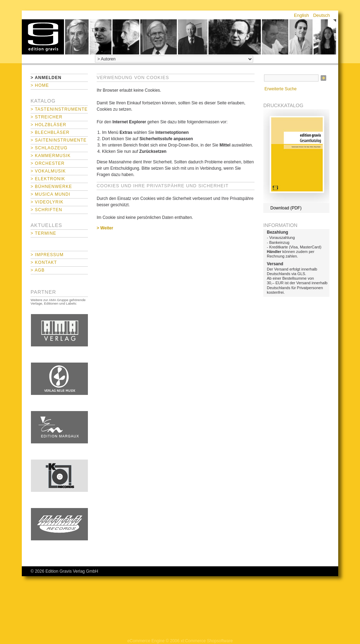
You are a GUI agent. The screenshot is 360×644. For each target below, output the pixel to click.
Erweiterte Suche (280, 89)
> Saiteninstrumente (59, 140)
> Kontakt (44, 262)
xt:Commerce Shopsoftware (207, 641)
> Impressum (47, 255)
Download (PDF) (286, 208)
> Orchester (48, 163)
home (43, 37)
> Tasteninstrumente (59, 109)
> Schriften (46, 210)
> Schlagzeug (49, 148)
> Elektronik (48, 179)
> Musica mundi (50, 194)
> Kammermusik (51, 156)
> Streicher (47, 117)
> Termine (43, 233)
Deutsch (322, 15)
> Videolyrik (47, 202)
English (301, 15)
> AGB (38, 270)
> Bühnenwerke (51, 187)
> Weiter (105, 228)
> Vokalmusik (48, 171)
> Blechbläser (50, 132)
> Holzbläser (49, 125)
